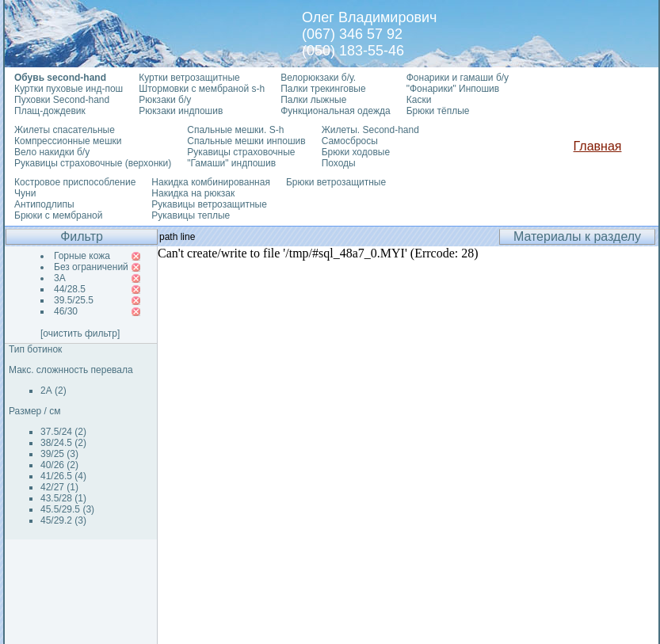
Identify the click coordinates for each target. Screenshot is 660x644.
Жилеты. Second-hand (370, 130)
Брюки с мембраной (58, 215)
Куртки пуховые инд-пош (69, 89)
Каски (419, 100)
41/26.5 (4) (63, 476)
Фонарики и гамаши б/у (458, 78)
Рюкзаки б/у (165, 100)
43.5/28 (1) (63, 498)
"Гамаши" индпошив (231, 163)
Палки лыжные (313, 100)
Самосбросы (350, 141)
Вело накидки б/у (52, 152)
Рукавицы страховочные (241, 152)
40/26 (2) (59, 465)
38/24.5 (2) (63, 443)
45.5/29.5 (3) (67, 509)
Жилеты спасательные (65, 130)
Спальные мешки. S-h (235, 130)
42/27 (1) (59, 487)
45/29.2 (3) (63, 520)
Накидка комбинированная (211, 182)
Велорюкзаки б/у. (318, 78)
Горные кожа (82, 256)
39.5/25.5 (74, 300)
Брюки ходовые (356, 152)
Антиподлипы (44, 204)
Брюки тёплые (438, 111)
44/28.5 (70, 289)
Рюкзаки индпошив (181, 111)
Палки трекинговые (323, 89)
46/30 (66, 311)
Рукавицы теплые (191, 215)
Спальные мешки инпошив (246, 141)
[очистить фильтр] (80, 333)
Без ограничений (91, 267)
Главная (598, 146)
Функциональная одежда (336, 111)
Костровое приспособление (75, 182)
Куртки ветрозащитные (189, 78)
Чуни (25, 193)
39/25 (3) (59, 454)
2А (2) (53, 391)
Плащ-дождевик (50, 111)
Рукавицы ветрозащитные (209, 204)
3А (60, 278)
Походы (339, 163)
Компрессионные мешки (68, 141)
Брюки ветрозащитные (336, 182)
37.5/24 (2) (63, 432)
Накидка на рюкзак (193, 193)
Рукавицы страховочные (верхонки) (93, 163)
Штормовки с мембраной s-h (202, 89)
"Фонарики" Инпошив (453, 89)
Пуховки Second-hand (62, 100)
